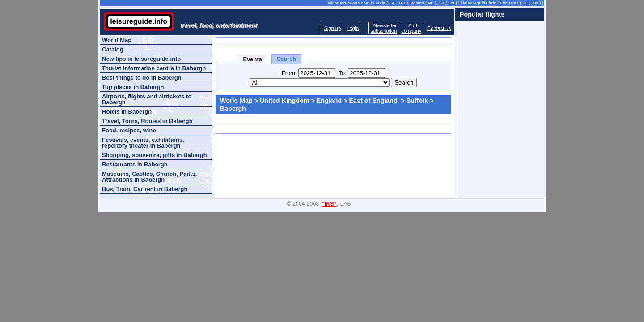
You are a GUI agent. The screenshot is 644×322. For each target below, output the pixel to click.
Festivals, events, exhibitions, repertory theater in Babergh (143, 143)
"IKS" (329, 204)
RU (402, 3)
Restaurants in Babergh (135, 164)
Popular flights (482, 14)
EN (451, 3)
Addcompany (411, 28)
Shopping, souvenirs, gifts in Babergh (155, 155)
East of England (374, 101)
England (329, 101)
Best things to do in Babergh (142, 78)
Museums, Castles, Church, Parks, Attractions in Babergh (149, 177)
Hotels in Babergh (127, 112)
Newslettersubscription (383, 28)
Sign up (333, 28)
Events (252, 59)
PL (431, 3)
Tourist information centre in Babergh (154, 68)
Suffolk (417, 101)
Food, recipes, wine (129, 130)
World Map (236, 101)
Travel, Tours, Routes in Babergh (147, 121)
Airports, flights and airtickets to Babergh (147, 99)
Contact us (439, 28)
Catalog (113, 49)
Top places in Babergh (133, 87)
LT (525, 3)
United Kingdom (284, 101)
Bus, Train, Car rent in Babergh (145, 189)
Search (286, 59)
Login (353, 28)
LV (392, 3)
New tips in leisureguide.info (141, 59)
